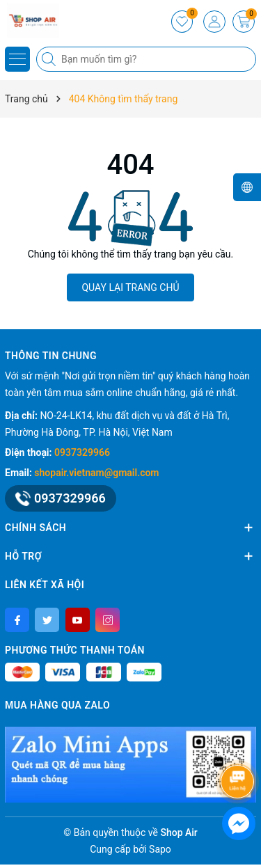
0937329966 (82, 452)
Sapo (160, 849)
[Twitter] (47, 620)
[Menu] (17, 59)
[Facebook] (17, 620)
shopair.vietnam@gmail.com (96, 473)
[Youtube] (78, 620)
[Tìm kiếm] (50, 59)
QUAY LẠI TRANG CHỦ (130, 287)
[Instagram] (108, 620)
